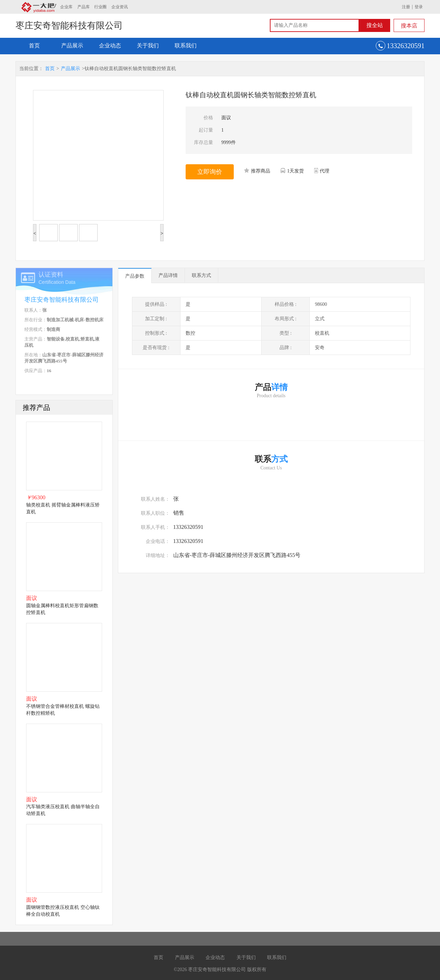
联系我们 (186, 46)
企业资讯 (120, 7)
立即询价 (210, 172)
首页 (34, 46)
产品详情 (168, 275)
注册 (406, 7)
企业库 (66, 7)
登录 (419, 7)
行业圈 (100, 7)
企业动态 (110, 46)
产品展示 (72, 46)
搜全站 (375, 25)
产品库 (84, 7)
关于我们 (148, 46)
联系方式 (201, 275)
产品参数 (135, 276)
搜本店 (409, 26)
